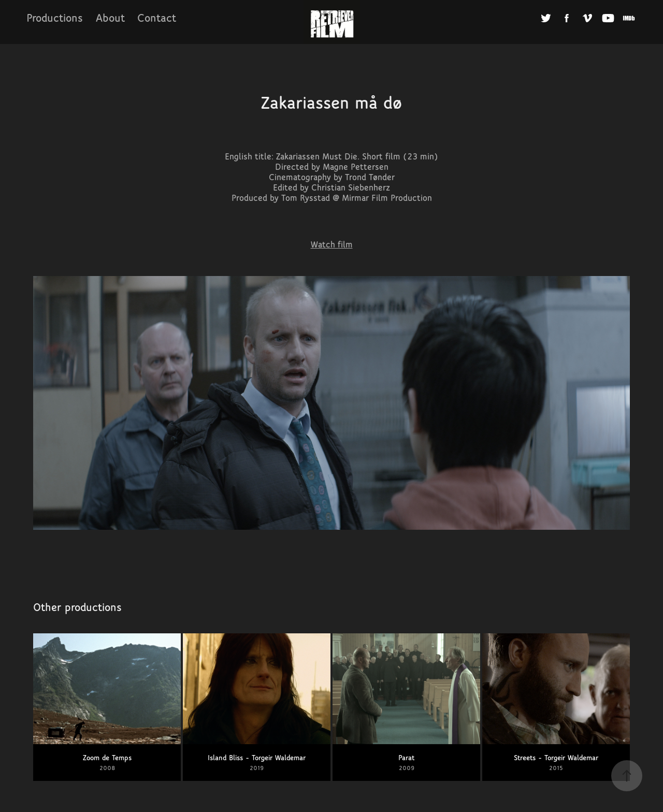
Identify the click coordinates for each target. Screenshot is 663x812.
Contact (157, 18)
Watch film (332, 244)
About (110, 18)
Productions (55, 18)
